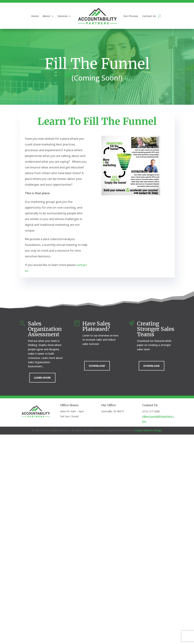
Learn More (42, 378)
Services (63, 16)
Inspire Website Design (148, 430)
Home (35, 16)
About (46, 16)
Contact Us (149, 16)
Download (97, 366)
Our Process (131, 16)
